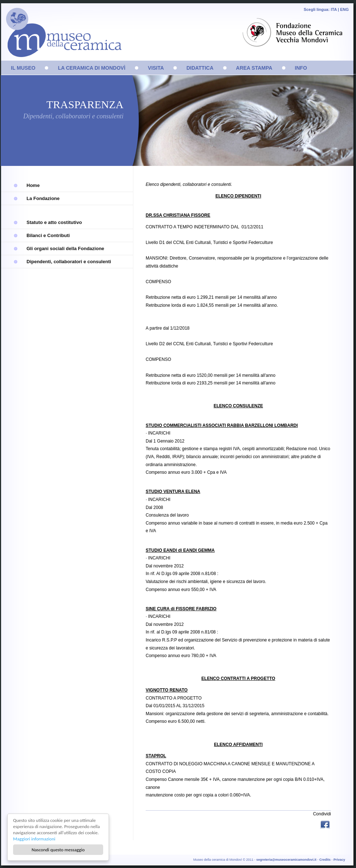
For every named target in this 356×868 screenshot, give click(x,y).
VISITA (156, 68)
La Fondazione (43, 198)
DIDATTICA (200, 68)
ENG (344, 9)
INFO (301, 68)
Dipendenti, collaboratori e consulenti (69, 262)
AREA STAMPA (254, 68)
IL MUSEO (23, 68)
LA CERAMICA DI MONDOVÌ (92, 68)
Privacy (339, 860)
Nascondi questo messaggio (58, 850)
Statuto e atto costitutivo (54, 222)
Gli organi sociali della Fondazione (65, 248)
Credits (325, 860)
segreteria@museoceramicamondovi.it (286, 860)
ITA (334, 9)
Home (33, 185)
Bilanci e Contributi (48, 235)
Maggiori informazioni (34, 839)
